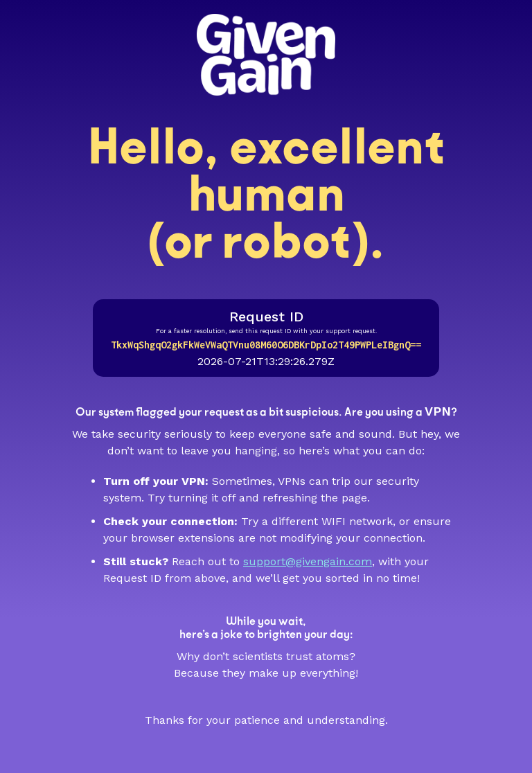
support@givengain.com (308, 561)
